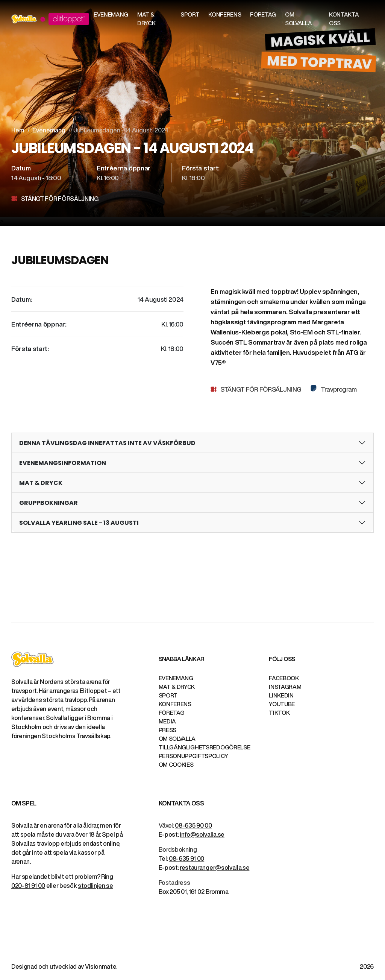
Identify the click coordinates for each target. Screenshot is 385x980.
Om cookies (176, 765)
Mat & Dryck (177, 687)
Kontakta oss (344, 19)
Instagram (285, 687)
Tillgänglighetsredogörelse (205, 747)
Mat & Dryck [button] (146, 19)
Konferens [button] (225, 14)
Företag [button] (263, 14)
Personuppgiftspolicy (193, 756)
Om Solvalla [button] (298, 19)
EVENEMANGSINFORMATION (63, 463)
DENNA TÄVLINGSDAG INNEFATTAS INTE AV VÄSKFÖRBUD (107, 443)
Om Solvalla (177, 739)
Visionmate (101, 966)
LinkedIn (281, 695)
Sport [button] (190, 14)
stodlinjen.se (95, 886)
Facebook (284, 678)
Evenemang (49, 130)
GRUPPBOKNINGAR (49, 503)
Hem (18, 130)
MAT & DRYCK (41, 483)
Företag (172, 713)
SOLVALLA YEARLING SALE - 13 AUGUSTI (79, 523)
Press (167, 730)
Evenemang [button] (111, 14)
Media (167, 721)
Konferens (175, 704)
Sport (168, 695)
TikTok (279, 713)
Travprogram (338, 389)
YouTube (282, 704)
